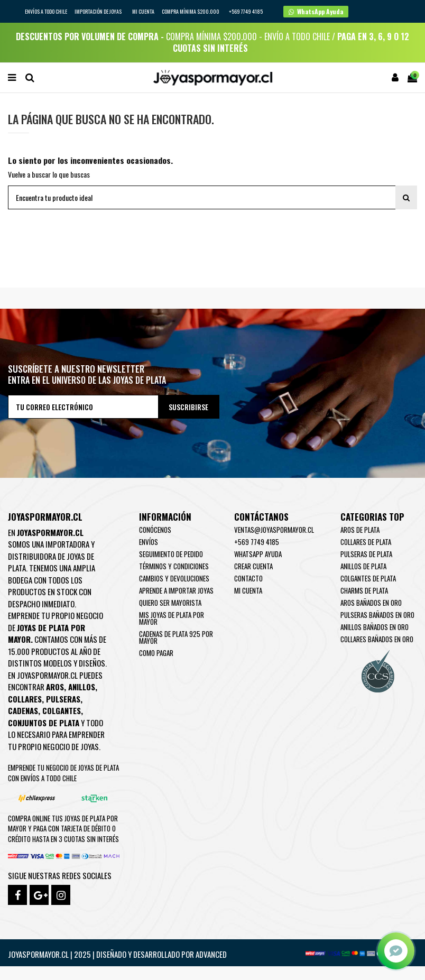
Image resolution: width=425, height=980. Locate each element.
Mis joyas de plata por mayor (172, 618)
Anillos (82, 687)
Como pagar (156, 653)
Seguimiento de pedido (171, 554)
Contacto (248, 578)
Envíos (149, 542)
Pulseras (63, 699)
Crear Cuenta (253, 566)
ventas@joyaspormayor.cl (274, 530)
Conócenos (155, 530)
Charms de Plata (364, 590)
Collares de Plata (366, 542)
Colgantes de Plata (368, 578)
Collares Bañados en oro (377, 639)
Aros (55, 687)
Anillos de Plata (363, 566)
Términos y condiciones (174, 566)
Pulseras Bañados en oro (377, 615)
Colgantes (62, 710)
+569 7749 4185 (257, 542)
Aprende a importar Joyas (176, 590)
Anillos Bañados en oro (375, 627)
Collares (25, 699)
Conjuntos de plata (44, 723)
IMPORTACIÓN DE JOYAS (99, 11)
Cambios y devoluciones (174, 578)
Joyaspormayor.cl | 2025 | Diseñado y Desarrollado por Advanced (117, 954)
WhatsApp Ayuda (258, 554)
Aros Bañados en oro (371, 603)
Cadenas (23, 710)
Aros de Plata (360, 530)
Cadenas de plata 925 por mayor (176, 637)
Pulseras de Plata (366, 554)
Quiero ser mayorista (170, 603)
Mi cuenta (143, 11)
